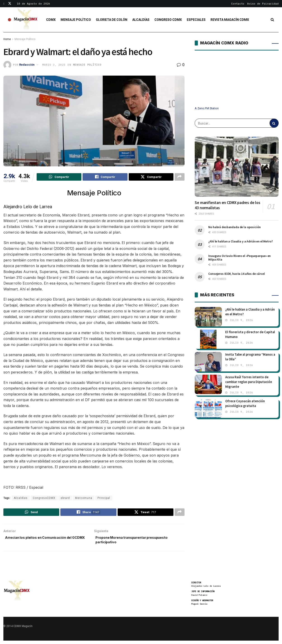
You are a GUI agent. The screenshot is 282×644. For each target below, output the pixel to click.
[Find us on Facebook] (4, 4)
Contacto (238, 4)
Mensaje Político (76, 20)
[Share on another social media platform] (180, 177)
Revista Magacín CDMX (230, 20)
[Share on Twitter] (151, 177)
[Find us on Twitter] (10, 4)
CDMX (51, 20)
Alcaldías (141, 20)
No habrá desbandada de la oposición (234, 227)
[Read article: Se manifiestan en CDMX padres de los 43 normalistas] (237, 167)
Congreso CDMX (168, 20)
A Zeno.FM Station (207, 108)
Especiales (196, 20)
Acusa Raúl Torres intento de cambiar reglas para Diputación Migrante (249, 382)
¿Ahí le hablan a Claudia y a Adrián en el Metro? (240, 241)
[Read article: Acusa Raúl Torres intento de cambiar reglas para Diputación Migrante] (208, 384)
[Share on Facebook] (105, 177)
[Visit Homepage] (26, 20)
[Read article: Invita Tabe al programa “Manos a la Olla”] (208, 362)
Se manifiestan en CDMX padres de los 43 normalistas (227, 205)
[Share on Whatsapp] (59, 177)
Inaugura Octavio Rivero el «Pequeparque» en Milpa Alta (239, 258)
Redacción (27, 65)
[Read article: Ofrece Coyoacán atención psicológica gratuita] (208, 408)
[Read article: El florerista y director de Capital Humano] (208, 339)
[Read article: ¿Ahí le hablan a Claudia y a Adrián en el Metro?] (208, 317)
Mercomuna (84, 499)
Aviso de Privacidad (263, 4)
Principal (104, 499)
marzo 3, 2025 (54, 65)
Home (7, 39)
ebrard (65, 499)
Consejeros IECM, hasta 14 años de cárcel (236, 274)
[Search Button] (272, 20)
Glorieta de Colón (112, 20)
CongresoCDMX (44, 499)
